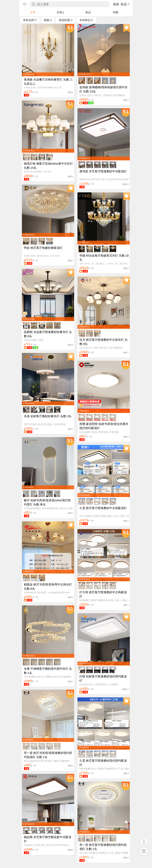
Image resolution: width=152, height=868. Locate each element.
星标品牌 (30, 20)
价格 (60, 12)
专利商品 (86, 20)
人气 (33, 12)
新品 (88, 12)
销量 (116, 12)
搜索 (116, 4)
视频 (48, 20)
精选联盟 (66, 20)
